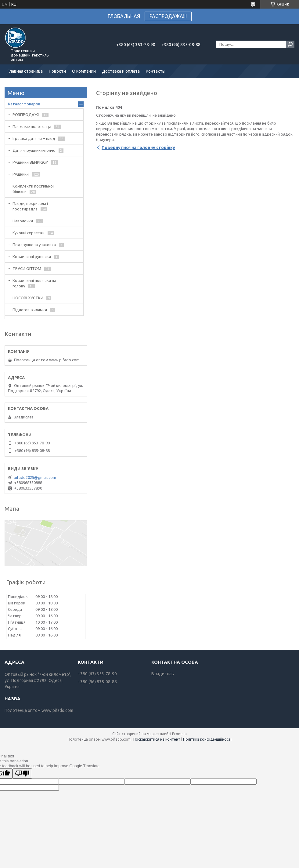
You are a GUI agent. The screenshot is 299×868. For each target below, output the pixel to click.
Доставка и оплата (121, 71)
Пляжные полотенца (32, 126)
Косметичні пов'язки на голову (34, 283)
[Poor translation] (22, 773)
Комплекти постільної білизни (33, 189)
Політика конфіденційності (207, 739)
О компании (84, 71)
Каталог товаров (24, 104)
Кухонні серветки (29, 233)
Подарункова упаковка (34, 245)
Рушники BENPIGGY (30, 162)
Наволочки (23, 221)
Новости (57, 71)
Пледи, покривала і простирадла (30, 206)
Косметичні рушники (32, 257)
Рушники (21, 174)
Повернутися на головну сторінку (138, 148)
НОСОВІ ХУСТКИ (28, 298)
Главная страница (25, 71)
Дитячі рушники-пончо (34, 150)
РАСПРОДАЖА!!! (168, 16)
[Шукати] (290, 44)
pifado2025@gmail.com (35, 477)
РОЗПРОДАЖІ (26, 115)
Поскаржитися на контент (157, 739)
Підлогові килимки (30, 310)
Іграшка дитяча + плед (34, 138)
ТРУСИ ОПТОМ (27, 268)
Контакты (156, 71)
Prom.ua (179, 734)
